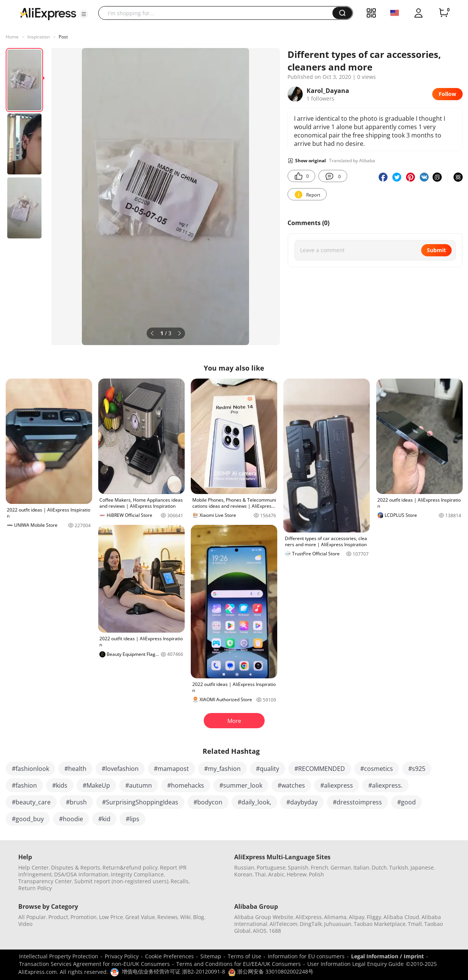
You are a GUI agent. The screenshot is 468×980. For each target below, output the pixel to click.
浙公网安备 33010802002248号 (271, 971)
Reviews (168, 917)
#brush (76, 802)
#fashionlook (30, 769)
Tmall (415, 924)
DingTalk (311, 924)
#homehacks (186, 785)
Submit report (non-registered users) (121, 881)
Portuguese (271, 867)
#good (407, 802)
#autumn (139, 785)
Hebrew (297, 874)
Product (58, 917)
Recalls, (180, 881)
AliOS (260, 931)
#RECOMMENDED (320, 769)
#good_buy (28, 819)
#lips (133, 819)
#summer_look (241, 785)
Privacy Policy (122, 956)
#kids (60, 785)
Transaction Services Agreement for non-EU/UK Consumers (94, 964)
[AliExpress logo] (48, 13)
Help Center (34, 867)
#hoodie (71, 819)
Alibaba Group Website (264, 917)
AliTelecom (284, 924)
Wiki (185, 917)
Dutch (379, 867)
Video (25, 924)
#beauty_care (31, 802)
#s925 (417, 769)
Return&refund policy (130, 867)
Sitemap (211, 956)
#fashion (24, 785)
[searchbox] (218, 13)
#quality (268, 769)
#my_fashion (222, 769)
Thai (260, 874)
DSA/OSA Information (81, 874)
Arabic (276, 874)
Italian (361, 867)
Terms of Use (244, 956)
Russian (244, 867)
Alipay (357, 917)
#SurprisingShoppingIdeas (140, 802)
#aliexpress (337, 785)
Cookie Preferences (169, 956)
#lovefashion (120, 769)
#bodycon (208, 802)
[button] (84, 14)
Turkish (399, 867)
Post (63, 37)
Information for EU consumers (306, 956)
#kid (104, 819)
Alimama (335, 917)
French (319, 867)
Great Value (140, 917)
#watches (291, 785)
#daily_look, (254, 802)
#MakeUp (96, 785)
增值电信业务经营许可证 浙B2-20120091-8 (173, 971)
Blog (199, 917)
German (341, 867)
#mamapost (171, 769)
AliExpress (309, 917)
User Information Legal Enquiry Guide (355, 964)
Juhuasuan (338, 924)
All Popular (32, 917)
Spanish (298, 867)
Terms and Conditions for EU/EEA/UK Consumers (239, 964)
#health (75, 769)
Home (12, 37)
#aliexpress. (385, 785)
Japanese (422, 867)
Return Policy (35, 888)
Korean (243, 874)
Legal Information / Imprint (387, 956)
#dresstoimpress (357, 802)
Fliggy (374, 917)
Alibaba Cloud (401, 917)
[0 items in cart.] (444, 13)
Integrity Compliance (137, 874)
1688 (275, 931)
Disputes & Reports (76, 867)
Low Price (111, 917)
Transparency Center (45, 881)
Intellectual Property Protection (59, 956)
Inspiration (39, 37)
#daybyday (302, 802)
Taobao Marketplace (380, 924)
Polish (316, 874)
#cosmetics (377, 769)
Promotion (84, 917)
